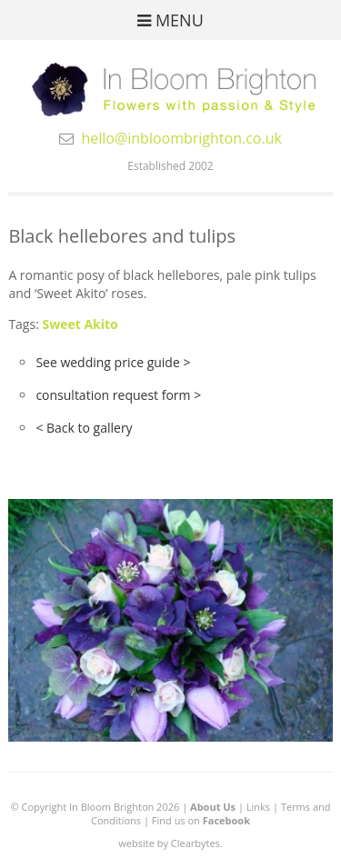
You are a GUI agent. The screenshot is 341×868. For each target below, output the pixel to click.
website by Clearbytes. (170, 843)
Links (258, 807)
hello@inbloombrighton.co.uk (181, 138)
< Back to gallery (84, 428)
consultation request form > (118, 395)
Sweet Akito (80, 324)
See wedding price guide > (113, 362)
